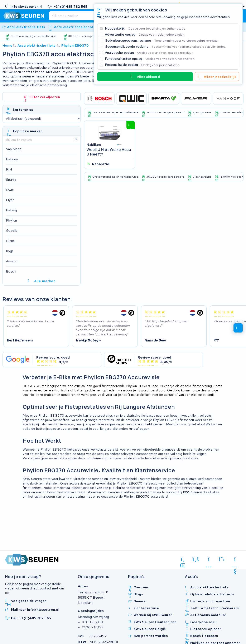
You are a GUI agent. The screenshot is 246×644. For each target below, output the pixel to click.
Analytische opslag (149, 53)
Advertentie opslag (145, 34)
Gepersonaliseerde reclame (165, 47)
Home (8, 45)
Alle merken (42, 281)
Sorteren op (23, 110)
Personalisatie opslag (143, 65)
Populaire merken (28, 131)
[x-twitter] (222, 559)
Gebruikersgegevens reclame (162, 40)
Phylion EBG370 (75, 45)
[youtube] (235, 560)
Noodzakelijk (146, 28)
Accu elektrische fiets (37, 45)
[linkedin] (183, 560)
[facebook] (196, 559)
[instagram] (209, 560)
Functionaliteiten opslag (150, 59)
